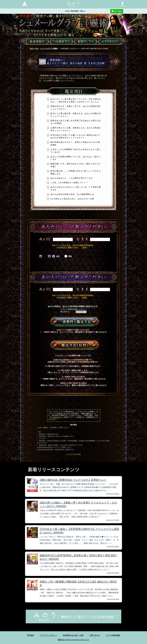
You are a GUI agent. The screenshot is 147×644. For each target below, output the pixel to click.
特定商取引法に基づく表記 (73, 635)
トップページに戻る (73, 454)
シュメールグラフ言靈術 (49, 49)
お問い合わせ (96, 635)
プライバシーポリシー (47, 635)
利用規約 (28, 635)
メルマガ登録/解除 (115, 635)
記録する (65, 312)
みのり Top (34, 49)
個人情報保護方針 (56, 417)
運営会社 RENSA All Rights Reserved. (73, 640)
